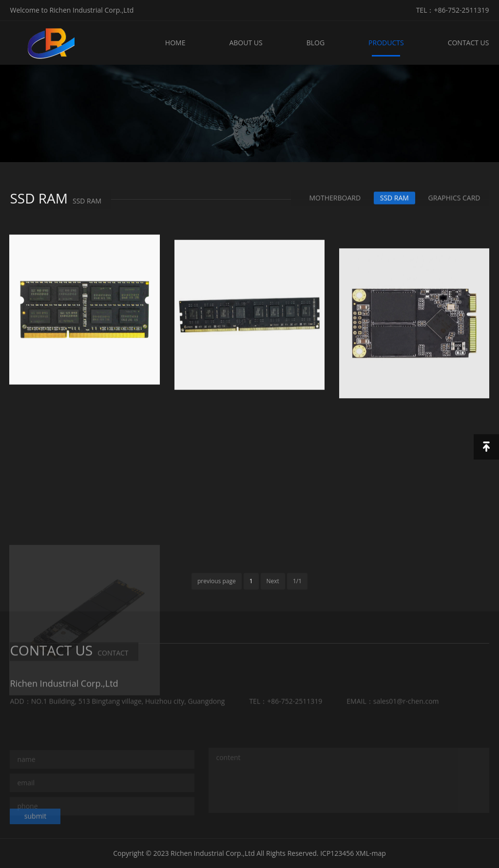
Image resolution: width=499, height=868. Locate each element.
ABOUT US (246, 43)
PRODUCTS (386, 43)
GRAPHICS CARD (454, 198)
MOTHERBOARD (335, 198)
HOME (175, 43)
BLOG (316, 43)
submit (35, 819)
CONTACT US (469, 43)
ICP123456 (337, 853)
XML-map (371, 853)
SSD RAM (394, 198)
